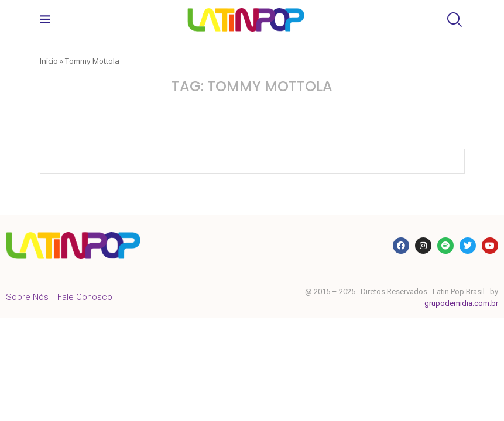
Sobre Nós (27, 297)
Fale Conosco (85, 297)
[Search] (453, 20)
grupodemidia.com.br (461, 303)
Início (49, 61)
